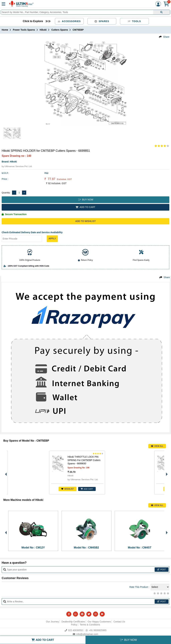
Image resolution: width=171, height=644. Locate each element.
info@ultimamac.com (85, 634)
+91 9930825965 (96, 630)
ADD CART (44, 489)
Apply (52, 239)
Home (5, 30)
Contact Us (119, 622)
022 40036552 (74, 630)
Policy (74, 625)
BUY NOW (85, 200)
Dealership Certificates (73, 622)
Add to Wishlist (85, 221)
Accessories (69, 21)
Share (166, 37)
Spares (102, 21)
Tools (134, 21)
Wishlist (25, 489)
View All (157, 446)
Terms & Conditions (90, 625)
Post (162, 570)
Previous (5, 473)
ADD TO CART (85, 207)
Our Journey (53, 622)
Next (166, 473)
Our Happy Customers (99, 622)
